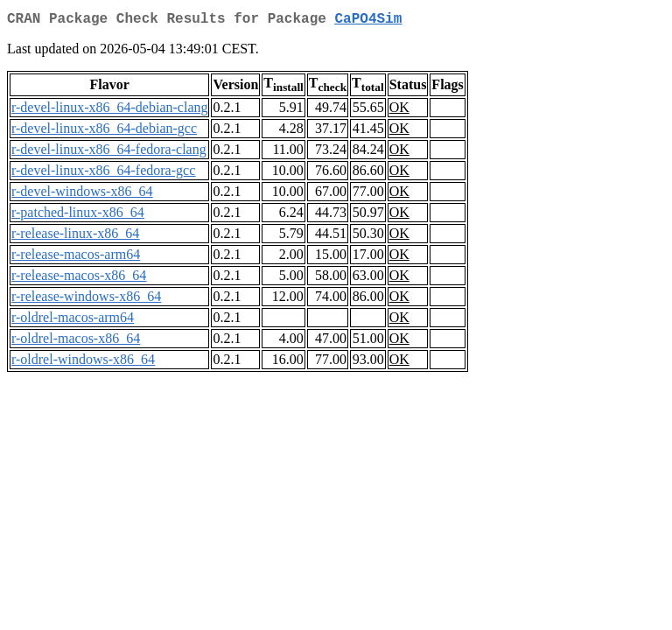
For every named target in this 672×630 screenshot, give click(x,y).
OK (399, 111)
